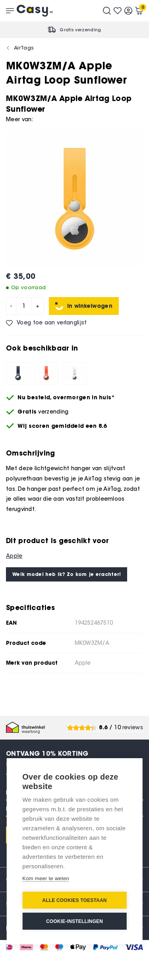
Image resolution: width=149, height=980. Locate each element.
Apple (14, 556)
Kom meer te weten (46, 878)
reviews (133, 727)
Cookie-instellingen (74, 921)
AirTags (24, 48)
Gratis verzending (80, 30)
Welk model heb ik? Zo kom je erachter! (67, 574)
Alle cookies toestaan (74, 900)
